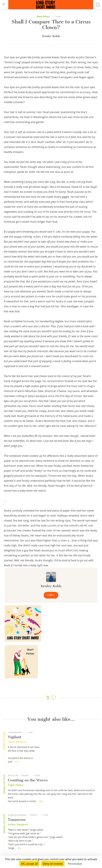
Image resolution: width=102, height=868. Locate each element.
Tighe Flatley (16, 785)
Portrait (25, 775)
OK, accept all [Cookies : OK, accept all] (29, 864)
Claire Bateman (17, 742)
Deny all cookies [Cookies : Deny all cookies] (53, 864)
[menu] (4, 5)
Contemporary (15, 732)
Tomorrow (17, 820)
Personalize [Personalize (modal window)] (75, 864)
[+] (17, 762)
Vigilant (15, 737)
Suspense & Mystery (17, 815)
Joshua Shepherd (18, 825)
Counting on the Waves (28, 780)
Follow (51, 595)
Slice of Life (13, 775)
